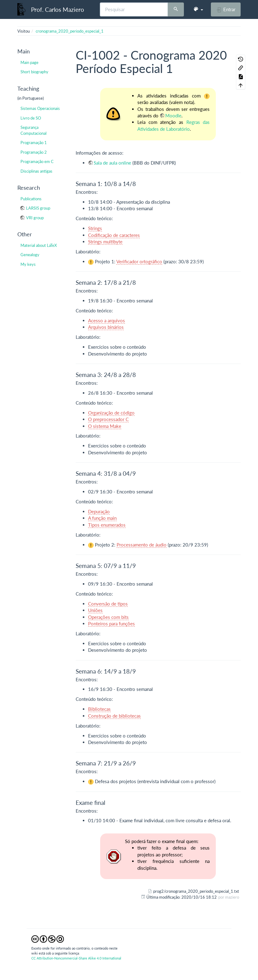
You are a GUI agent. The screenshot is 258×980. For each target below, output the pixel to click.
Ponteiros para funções (111, 624)
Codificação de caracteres (114, 235)
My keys (28, 264)
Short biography (34, 72)
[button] (198, 9)
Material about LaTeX (39, 245)
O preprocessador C (108, 419)
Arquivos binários (106, 327)
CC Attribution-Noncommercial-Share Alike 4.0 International (76, 958)
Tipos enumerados (107, 525)
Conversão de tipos (108, 604)
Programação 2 (34, 152)
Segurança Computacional (33, 130)
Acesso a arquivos (107, 320)
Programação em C (37, 161)
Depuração (99, 511)
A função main (102, 518)
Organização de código (111, 413)
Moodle (173, 116)
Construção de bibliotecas (114, 716)
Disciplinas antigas (36, 171)
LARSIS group (38, 208)
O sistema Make (105, 426)
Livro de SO (31, 118)
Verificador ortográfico (139, 261)
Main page (29, 62)
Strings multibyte (105, 242)
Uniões (95, 610)
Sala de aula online (112, 163)
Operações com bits (108, 617)
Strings (95, 228)
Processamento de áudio (142, 545)
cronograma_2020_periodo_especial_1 (70, 31)
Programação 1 (34, 143)
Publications (31, 199)
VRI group (35, 218)
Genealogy (30, 255)
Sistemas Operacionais (40, 108)
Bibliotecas (99, 709)
